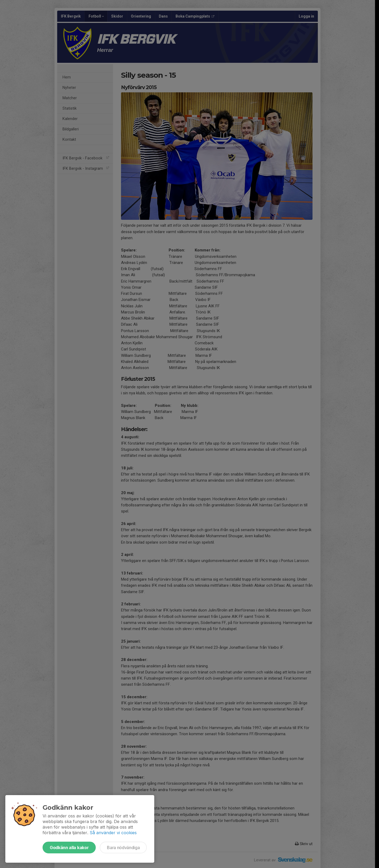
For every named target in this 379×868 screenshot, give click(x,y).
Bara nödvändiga (123, 848)
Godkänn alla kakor (69, 848)
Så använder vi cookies (113, 833)
